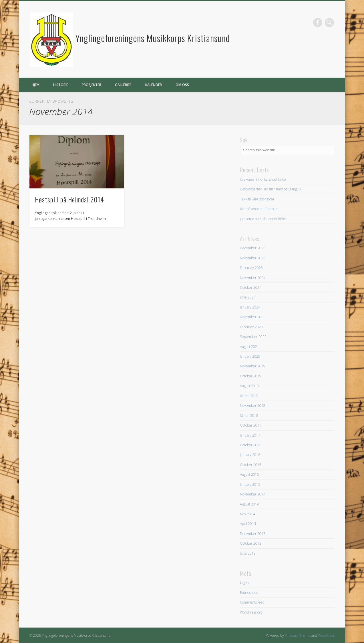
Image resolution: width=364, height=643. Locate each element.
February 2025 (251, 268)
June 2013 (248, 553)
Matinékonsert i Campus (258, 209)
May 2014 (247, 514)
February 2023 (251, 327)
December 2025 (253, 248)
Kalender (154, 85)
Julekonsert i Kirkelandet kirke (263, 179)
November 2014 (253, 494)
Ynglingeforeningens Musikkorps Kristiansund (153, 38)
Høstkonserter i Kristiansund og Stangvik (270, 189)
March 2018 (249, 416)
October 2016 (251, 445)
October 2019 (251, 376)
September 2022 (253, 337)
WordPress (326, 635)
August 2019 (249, 386)
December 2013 (253, 534)
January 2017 (250, 435)
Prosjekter (92, 85)
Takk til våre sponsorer (257, 199)
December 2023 (253, 317)
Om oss (182, 85)
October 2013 (251, 543)
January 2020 (250, 356)
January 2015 (250, 484)
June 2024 (248, 297)
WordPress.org (251, 612)
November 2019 (253, 366)
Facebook (318, 23)
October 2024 (251, 287)
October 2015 (251, 465)
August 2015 (249, 474)
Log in (244, 583)
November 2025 (253, 258)
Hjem (36, 85)
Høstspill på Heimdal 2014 (69, 199)
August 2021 (249, 347)
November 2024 (253, 278)
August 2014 (249, 504)
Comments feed (252, 602)
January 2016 (250, 455)
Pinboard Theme (298, 635)
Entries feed (249, 593)
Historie (61, 85)
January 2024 (250, 307)
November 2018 (253, 406)
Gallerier (123, 85)
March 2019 (249, 396)
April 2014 (248, 524)
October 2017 (251, 425)
